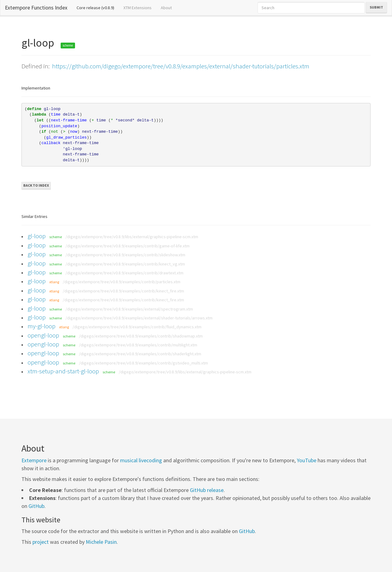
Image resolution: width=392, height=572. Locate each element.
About (166, 8)
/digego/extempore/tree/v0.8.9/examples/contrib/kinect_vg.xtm (125, 264)
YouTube (307, 460)
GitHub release (207, 490)
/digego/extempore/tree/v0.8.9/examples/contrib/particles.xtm (122, 282)
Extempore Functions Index (36, 8)
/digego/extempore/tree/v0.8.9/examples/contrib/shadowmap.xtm (141, 336)
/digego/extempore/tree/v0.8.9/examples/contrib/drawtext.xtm (124, 273)
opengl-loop (43, 335)
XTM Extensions (138, 8)
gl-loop (37, 236)
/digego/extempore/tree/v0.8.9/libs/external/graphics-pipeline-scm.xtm (132, 237)
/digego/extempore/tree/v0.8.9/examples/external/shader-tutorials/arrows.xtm (139, 318)
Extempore (34, 460)
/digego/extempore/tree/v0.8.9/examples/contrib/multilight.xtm (138, 345)
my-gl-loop (41, 326)
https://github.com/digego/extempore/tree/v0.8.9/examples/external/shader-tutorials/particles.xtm (181, 66)
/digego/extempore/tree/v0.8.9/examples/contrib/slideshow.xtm (125, 255)
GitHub (36, 506)
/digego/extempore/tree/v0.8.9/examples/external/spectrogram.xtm (129, 309)
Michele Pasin (101, 542)
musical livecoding (141, 460)
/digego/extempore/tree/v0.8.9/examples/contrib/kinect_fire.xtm (123, 291)
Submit (376, 7)
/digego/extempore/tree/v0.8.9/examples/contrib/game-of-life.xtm (128, 246)
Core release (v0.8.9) (98, 7)
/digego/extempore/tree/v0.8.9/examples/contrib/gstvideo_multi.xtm (143, 363)
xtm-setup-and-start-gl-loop (63, 371)
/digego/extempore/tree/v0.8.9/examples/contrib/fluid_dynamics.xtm (137, 327)
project (41, 542)
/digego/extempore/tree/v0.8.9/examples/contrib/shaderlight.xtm (140, 354)
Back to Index (36, 185)
